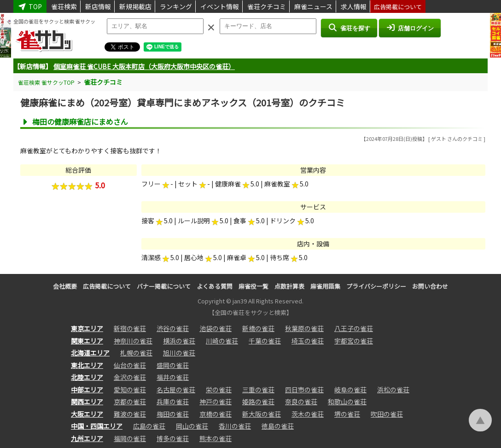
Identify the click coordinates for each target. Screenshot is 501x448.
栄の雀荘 (219, 390)
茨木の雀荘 (308, 414)
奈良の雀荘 (301, 401)
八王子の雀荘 (354, 328)
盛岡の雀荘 (173, 365)
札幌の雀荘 (136, 353)
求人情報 (354, 6)
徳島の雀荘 (278, 426)
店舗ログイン (410, 28)
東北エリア (87, 365)
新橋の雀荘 (258, 328)
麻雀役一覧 (253, 286)
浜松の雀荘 (393, 390)
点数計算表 (289, 286)
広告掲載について (398, 7)
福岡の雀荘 (130, 438)
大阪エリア (87, 414)
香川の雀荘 (235, 426)
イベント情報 (220, 6)
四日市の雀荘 (304, 390)
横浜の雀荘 (179, 341)
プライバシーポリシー (376, 286)
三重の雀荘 (258, 390)
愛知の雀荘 (130, 390)
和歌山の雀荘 (347, 401)
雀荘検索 (64, 6)
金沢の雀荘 (130, 377)
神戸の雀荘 (216, 401)
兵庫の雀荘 (173, 401)
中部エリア (87, 390)
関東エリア (87, 341)
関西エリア (87, 401)
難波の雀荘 (130, 414)
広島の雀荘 (149, 426)
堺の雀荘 (347, 414)
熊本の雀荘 (216, 438)
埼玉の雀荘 (308, 341)
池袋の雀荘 (216, 328)
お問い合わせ (430, 286)
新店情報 (98, 6)
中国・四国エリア (97, 426)
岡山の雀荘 (192, 426)
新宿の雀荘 (130, 328)
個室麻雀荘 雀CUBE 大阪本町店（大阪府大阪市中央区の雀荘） (144, 66)
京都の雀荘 (130, 401)
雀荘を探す (349, 28)
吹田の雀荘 (387, 414)
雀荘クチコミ (267, 6)
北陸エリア (87, 377)
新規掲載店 (135, 6)
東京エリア (87, 328)
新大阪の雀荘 (262, 414)
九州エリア (87, 438)
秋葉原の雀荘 (304, 328)
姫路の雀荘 (258, 401)
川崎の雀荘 (222, 341)
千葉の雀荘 (265, 341)
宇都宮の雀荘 (354, 341)
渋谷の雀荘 (173, 328)
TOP (30, 6)
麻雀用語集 (325, 286)
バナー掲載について (164, 286)
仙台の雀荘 (130, 365)
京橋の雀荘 (216, 414)
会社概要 (65, 286)
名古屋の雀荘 (176, 390)
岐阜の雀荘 (350, 390)
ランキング (176, 6)
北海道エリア (90, 353)
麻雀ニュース (313, 6)
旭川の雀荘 (179, 353)
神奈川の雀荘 (133, 341)
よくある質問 (215, 286)
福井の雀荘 (173, 377)
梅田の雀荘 (173, 414)
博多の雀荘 (173, 438)
